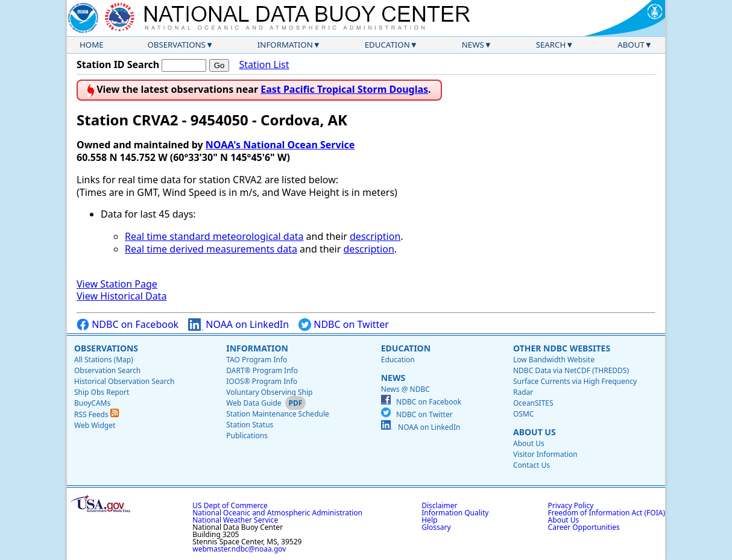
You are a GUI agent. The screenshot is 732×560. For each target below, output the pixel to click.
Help (429, 520)
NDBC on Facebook (128, 325)
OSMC (523, 414)
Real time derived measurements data (211, 249)
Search (551, 45)
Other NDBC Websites (562, 348)
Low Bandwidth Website (554, 360)
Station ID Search (118, 64)
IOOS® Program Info (262, 381)
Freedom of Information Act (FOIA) (607, 513)
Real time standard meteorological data (214, 236)
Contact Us (532, 465)
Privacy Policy (571, 505)
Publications (247, 436)
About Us (535, 432)
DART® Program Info (262, 370)
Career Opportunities (584, 527)
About (631, 45)
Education (387, 45)
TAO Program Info (257, 360)
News (473, 45)
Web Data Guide (254, 403)
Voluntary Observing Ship (269, 392)
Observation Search (107, 370)
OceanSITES (533, 403)
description (375, 236)
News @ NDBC (405, 389)
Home (92, 45)
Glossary (436, 527)
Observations (176, 45)
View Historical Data (121, 296)
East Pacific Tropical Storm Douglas (344, 89)
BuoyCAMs (92, 403)
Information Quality (455, 513)
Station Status (250, 425)
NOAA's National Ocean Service (280, 145)
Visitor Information (545, 454)
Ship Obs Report (102, 392)
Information (285, 45)
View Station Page (117, 284)
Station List (264, 65)
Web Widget (95, 425)
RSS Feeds (96, 414)
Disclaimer (439, 505)
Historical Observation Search (124, 381)
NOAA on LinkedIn (238, 325)
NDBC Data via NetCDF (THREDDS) (571, 370)
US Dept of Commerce (230, 505)
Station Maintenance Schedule (278, 414)
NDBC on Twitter (344, 325)
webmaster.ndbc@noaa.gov (239, 549)
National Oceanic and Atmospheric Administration (277, 513)
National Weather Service (235, 520)
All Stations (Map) (104, 360)
